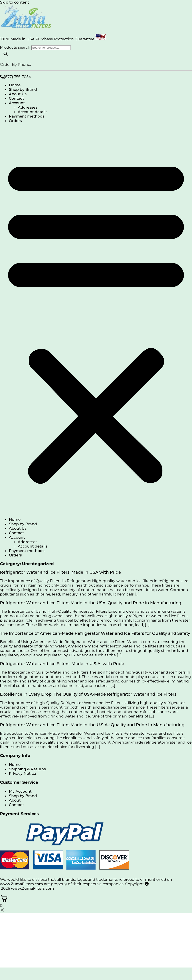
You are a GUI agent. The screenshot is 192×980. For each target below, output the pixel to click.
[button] (96, 320)
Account (17, 103)
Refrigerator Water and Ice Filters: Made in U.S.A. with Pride (62, 664)
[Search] (6, 54)
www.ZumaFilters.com (21, 884)
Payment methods (27, 116)
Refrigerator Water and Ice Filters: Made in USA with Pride (61, 572)
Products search (16, 47)
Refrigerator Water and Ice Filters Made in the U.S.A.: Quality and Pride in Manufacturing (92, 725)
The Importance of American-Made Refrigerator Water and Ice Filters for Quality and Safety (95, 633)
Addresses (28, 107)
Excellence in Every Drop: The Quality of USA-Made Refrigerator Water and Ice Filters (88, 694)
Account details (33, 112)
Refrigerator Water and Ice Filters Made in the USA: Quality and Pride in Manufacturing (91, 603)
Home (15, 85)
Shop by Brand (23, 89)
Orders (15, 121)
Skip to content (15, 2)
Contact (16, 98)
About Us (18, 94)
